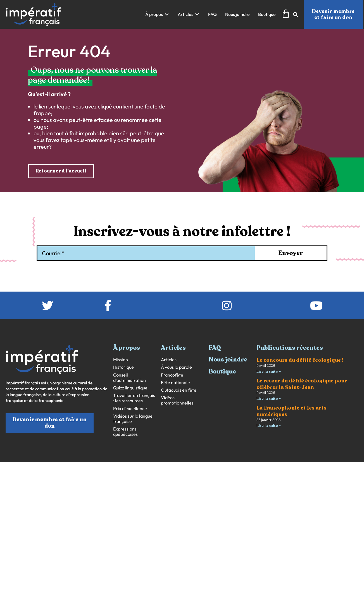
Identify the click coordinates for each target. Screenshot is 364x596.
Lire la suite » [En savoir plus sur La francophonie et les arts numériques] (269, 426)
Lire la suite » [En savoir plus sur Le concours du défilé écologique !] (269, 372)
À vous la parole (176, 367)
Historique (123, 367)
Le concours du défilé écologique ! (300, 360)
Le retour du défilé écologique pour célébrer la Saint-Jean (302, 385)
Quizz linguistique (130, 388)
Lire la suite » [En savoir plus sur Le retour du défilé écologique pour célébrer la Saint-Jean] (269, 399)
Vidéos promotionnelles (177, 401)
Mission (121, 360)
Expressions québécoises (125, 432)
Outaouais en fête (179, 390)
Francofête (172, 375)
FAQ (215, 348)
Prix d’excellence (130, 409)
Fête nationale (175, 383)
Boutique (222, 372)
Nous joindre (228, 360)
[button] (157, 14)
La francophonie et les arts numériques (292, 412)
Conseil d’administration (129, 378)
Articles (169, 360)
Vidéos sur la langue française (133, 419)
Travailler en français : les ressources (134, 398)
